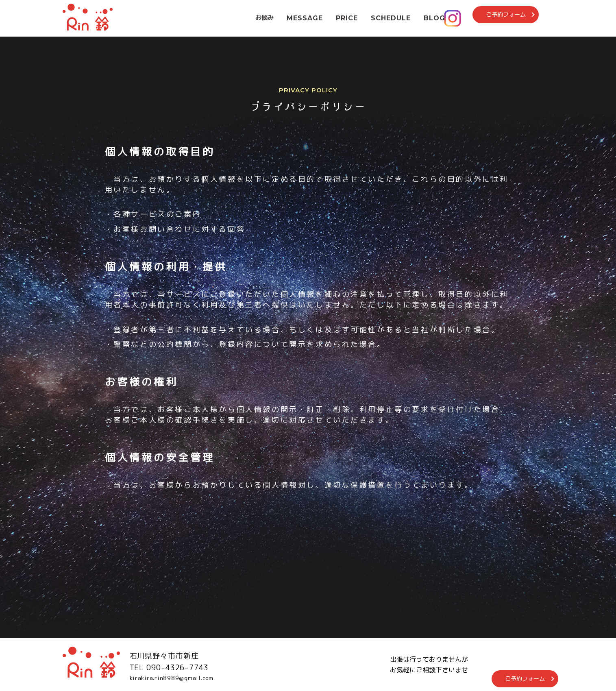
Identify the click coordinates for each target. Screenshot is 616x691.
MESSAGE (305, 18)
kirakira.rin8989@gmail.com (180, 679)
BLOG (434, 18)
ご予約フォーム (518, 18)
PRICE (347, 18)
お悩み (264, 18)
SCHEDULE (391, 18)
